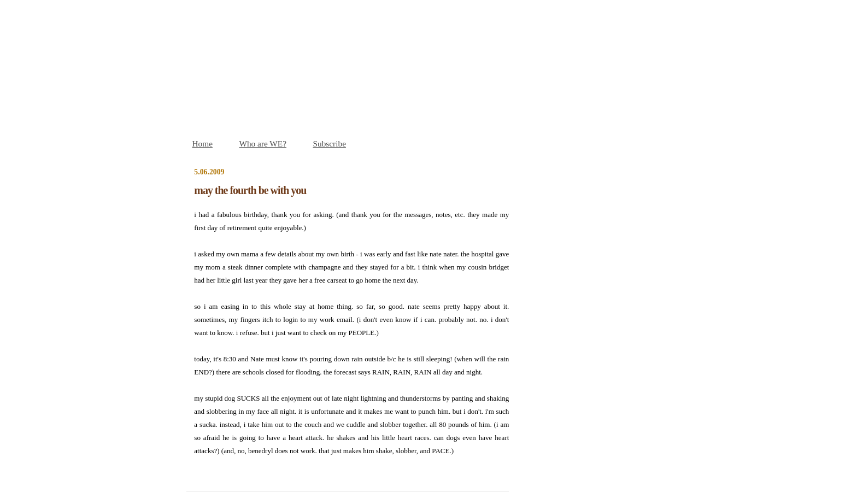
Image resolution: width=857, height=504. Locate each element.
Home (202, 143)
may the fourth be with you (250, 190)
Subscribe (330, 143)
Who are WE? (263, 143)
